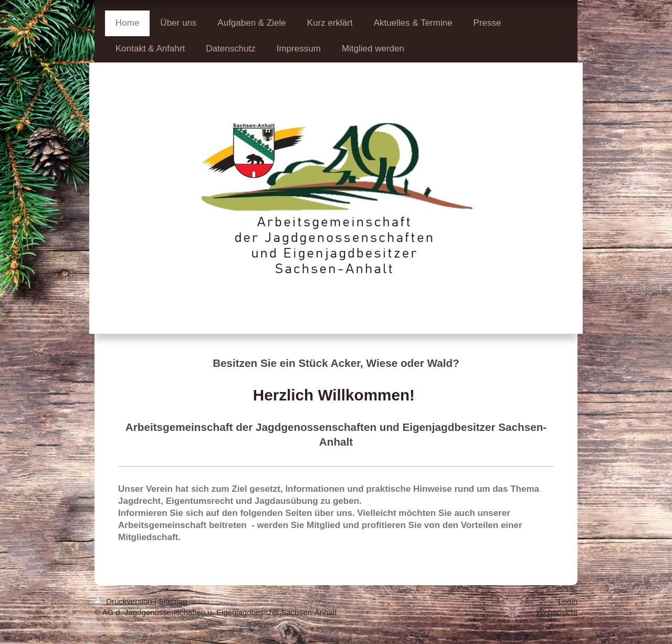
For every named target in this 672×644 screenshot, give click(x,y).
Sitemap (173, 601)
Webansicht (557, 612)
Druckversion (124, 601)
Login (568, 601)
